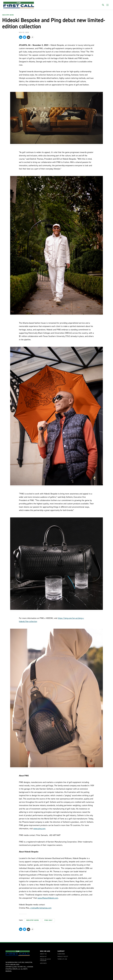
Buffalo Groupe (12, 969)
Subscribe (61, 954)
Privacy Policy (63, 957)
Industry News (8, 15)
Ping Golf (48, 920)
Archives (43, 963)
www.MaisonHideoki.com (48, 898)
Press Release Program (45, 960)
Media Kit (43, 957)
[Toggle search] (103, 5)
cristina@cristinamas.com (41, 908)
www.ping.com (39, 829)
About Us (43, 954)
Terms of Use (62, 959)
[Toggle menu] (107, 5)
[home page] (19, 5)
